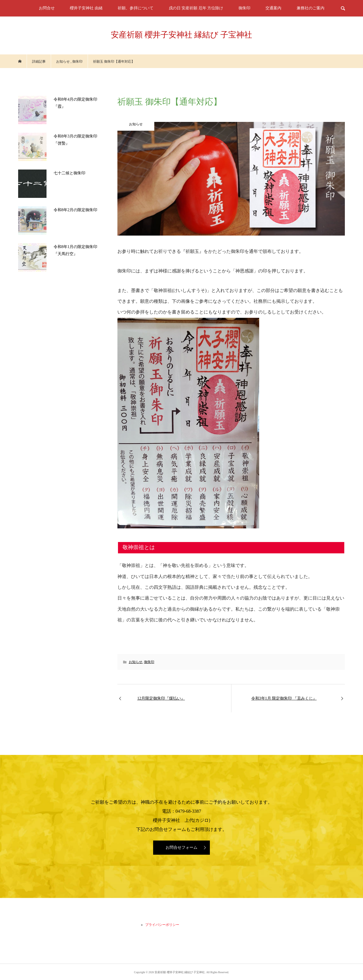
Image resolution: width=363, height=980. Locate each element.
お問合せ (47, 8)
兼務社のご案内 (311, 8)
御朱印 (244, 8)
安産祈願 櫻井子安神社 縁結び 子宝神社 (181, 35)
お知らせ (136, 662)
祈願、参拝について (136, 8)
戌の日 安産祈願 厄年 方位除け (196, 8)
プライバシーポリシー (162, 925)
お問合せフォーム (181, 847)
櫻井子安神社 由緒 (86, 8)
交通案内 (273, 8)
